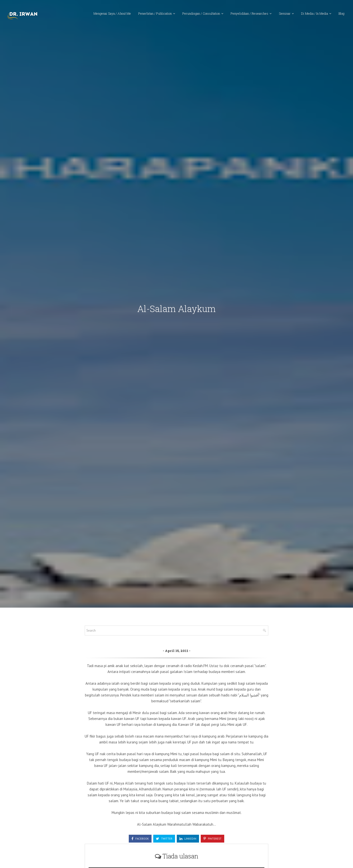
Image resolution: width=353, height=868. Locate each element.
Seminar (285, 13)
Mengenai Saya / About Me (112, 13)
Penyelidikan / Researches (249, 13)
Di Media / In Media (315, 13)
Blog (341, 13)
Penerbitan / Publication (155, 13)
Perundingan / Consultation (201, 13)
